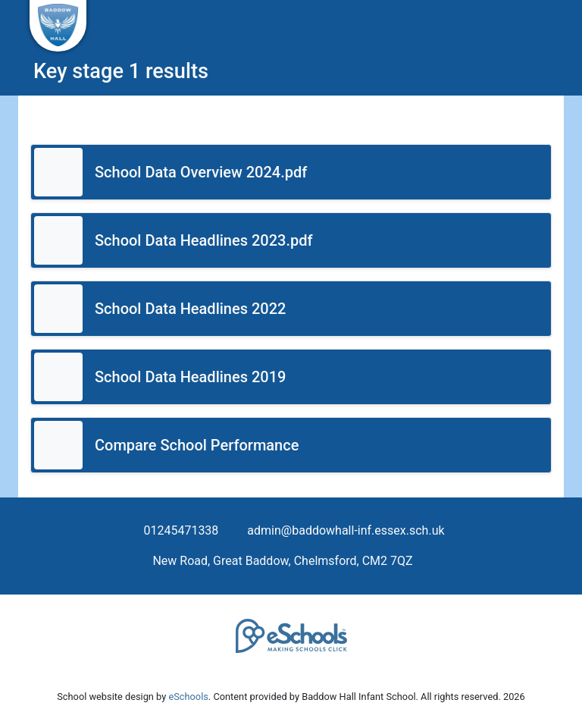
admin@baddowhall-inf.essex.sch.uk (346, 530)
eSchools (188, 697)
